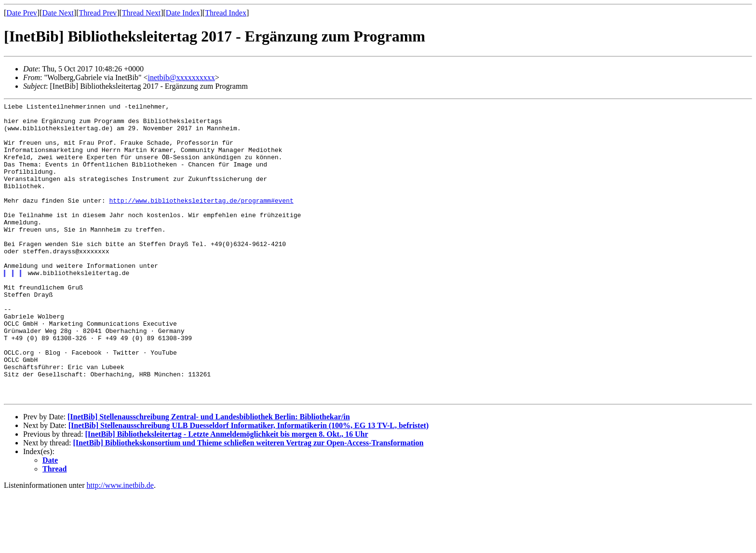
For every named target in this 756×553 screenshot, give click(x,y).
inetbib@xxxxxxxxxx (182, 77)
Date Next (58, 13)
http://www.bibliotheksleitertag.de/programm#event (201, 221)
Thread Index (226, 13)
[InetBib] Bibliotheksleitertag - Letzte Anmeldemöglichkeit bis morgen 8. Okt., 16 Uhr (226, 493)
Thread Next (141, 13)
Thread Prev (98, 13)
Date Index (183, 13)
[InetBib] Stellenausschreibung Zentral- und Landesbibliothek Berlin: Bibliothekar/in (209, 476)
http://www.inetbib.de (120, 545)
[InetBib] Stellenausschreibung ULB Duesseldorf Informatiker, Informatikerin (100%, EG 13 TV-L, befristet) (249, 485)
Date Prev (22, 13)
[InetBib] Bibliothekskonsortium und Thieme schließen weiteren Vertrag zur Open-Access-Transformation (249, 502)
